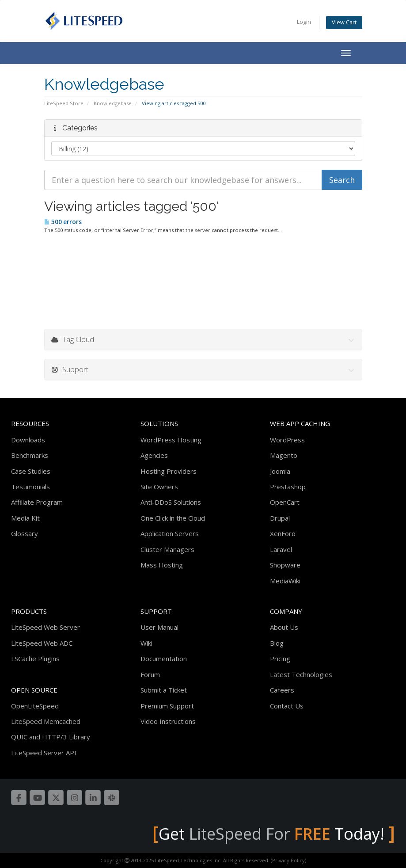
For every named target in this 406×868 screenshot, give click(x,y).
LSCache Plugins (35, 659)
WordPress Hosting (171, 440)
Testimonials (30, 487)
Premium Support (167, 706)
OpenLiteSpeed (35, 706)
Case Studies (31, 471)
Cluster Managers (167, 549)
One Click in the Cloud (173, 518)
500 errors (63, 222)
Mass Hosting (162, 565)
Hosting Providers (169, 471)
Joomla (280, 471)
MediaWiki (285, 581)
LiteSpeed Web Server (46, 627)
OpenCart (285, 502)
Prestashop (288, 487)
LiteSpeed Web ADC (42, 643)
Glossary (25, 533)
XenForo (283, 533)
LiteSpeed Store (64, 103)
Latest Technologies (301, 674)
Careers (282, 690)
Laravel (281, 549)
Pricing (280, 659)
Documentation (164, 659)
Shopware (285, 565)
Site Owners (159, 487)
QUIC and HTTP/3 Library (51, 737)
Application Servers (170, 533)
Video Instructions (168, 721)
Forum (150, 674)
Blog (277, 643)
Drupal (280, 518)
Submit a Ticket (164, 690)
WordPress (287, 440)
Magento (284, 455)
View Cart (344, 22)
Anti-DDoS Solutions (171, 502)
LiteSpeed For (260, 834)
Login (304, 22)
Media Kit (25, 518)
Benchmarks (30, 455)
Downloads (28, 440)
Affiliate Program (37, 502)
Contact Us (287, 706)
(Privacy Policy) (288, 860)
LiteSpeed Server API (44, 753)
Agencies (154, 455)
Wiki (146, 643)
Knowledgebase (113, 103)
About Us (284, 627)
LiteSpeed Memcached (46, 721)
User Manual (159, 627)
